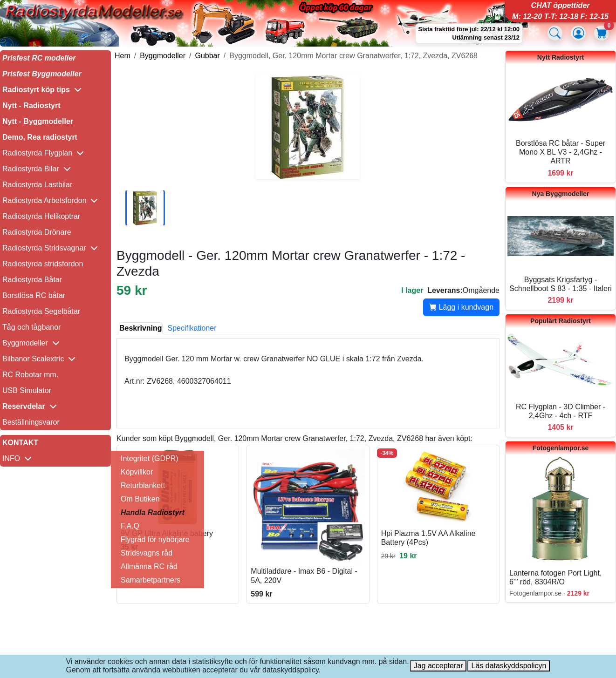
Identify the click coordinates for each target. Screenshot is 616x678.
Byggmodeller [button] (31, 343)
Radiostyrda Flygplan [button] (43, 153)
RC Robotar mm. (30, 375)
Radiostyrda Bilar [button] (37, 169)
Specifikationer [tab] (192, 328)
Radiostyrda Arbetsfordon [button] (50, 200)
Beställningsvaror (31, 422)
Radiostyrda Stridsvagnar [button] (50, 248)
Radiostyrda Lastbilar (37, 185)
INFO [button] (17, 458)
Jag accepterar (438, 666)
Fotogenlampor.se (561, 448)
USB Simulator (27, 390)
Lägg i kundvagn (461, 307)
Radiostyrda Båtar (32, 280)
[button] (55, 90)
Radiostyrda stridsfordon (43, 264)
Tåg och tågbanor (31, 327)
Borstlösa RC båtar (34, 295)
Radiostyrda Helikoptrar (41, 216)
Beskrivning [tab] (141, 328)
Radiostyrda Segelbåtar (41, 311)
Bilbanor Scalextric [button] (39, 359)
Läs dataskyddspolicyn (509, 666)
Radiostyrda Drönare (37, 232)
